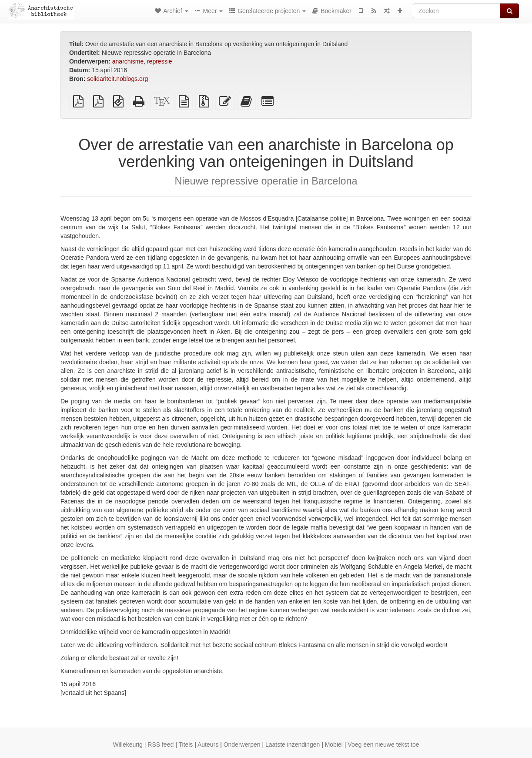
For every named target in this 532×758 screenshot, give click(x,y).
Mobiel (334, 745)
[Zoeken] (457, 11)
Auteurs (208, 745)
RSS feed (161, 745)
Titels (186, 745)
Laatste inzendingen (293, 745)
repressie (160, 61)
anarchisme (128, 61)
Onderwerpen (242, 745)
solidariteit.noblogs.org (117, 79)
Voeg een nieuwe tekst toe (383, 745)
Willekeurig (127, 745)
